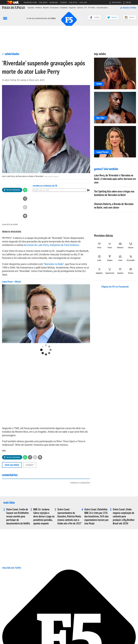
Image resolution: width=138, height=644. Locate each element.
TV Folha (91, 8)
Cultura (80, 8)
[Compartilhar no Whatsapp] (25, 190)
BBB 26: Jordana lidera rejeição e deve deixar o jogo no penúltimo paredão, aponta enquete (44, 516)
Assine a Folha (128, 8)
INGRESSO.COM (30, 2)
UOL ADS (83, 2)
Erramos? (30, 465)
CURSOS (64, 2)
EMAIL (127, 3)
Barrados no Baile (54, 264)
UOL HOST (43, 2)
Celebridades (12, 54)
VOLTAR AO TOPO (13, 568)
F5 (86, 8)
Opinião (31, 8)
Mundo (46, 8)
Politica (39, 8)
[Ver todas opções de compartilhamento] (12, 190)
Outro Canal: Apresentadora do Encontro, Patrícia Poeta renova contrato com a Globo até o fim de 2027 (69, 516)
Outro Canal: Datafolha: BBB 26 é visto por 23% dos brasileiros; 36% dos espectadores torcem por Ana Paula (96, 516)
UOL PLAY (73, 2)
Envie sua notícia (12, 465)
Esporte (72, 8)
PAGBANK (54, 2)
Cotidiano (64, 8)
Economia (54, 8)
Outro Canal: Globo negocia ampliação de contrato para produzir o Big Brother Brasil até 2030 (124, 516)
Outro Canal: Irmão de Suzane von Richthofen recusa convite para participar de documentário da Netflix (18, 516)
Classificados (102, 8)
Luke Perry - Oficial (11, 282)
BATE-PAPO (115, 3)
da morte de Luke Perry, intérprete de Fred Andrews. (52, 245)
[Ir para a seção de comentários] (25, 216)
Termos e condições (80, 483)
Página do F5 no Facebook (115, 287)
